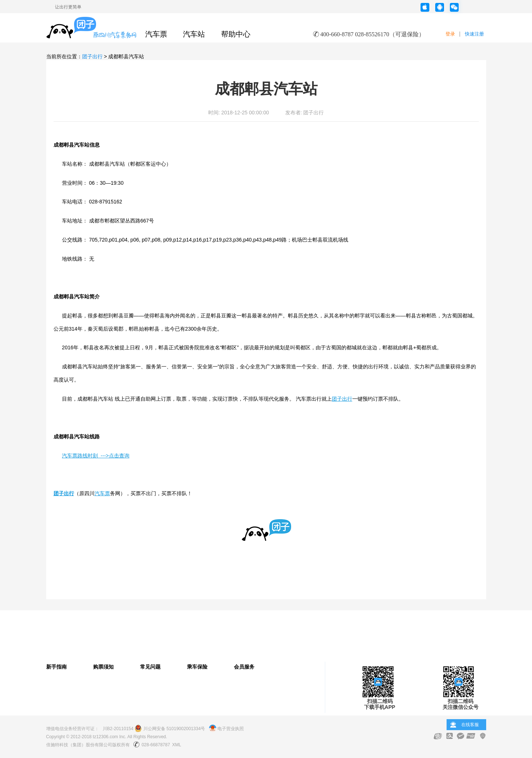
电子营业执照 (226, 729)
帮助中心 (236, 34)
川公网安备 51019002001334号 (170, 729)
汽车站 (194, 34)
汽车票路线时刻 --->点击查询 (96, 456)
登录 (450, 34)
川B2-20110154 (118, 729)
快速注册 (474, 34)
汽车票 (156, 34)
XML (177, 745)
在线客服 (470, 725)
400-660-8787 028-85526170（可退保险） (373, 34)
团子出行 (92, 56)
